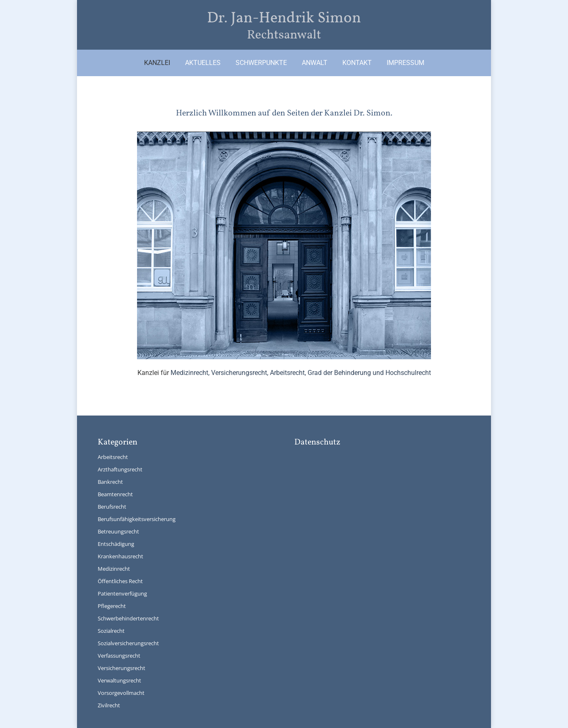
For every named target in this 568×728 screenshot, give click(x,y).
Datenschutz (317, 442)
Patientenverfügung (122, 593)
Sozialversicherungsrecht (128, 643)
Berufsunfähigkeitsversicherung (137, 519)
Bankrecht (110, 482)
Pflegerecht (112, 606)
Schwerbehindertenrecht (128, 618)
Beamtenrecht (115, 494)
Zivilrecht (109, 705)
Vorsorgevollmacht (121, 693)
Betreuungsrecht (118, 531)
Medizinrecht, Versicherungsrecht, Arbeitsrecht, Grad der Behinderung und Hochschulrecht (301, 373)
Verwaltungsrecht (119, 680)
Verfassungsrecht (119, 656)
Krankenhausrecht (120, 556)
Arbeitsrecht (113, 457)
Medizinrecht (114, 569)
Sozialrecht (111, 631)
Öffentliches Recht (120, 581)
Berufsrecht (112, 507)
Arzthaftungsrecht (120, 469)
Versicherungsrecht (122, 668)
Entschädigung (116, 544)
